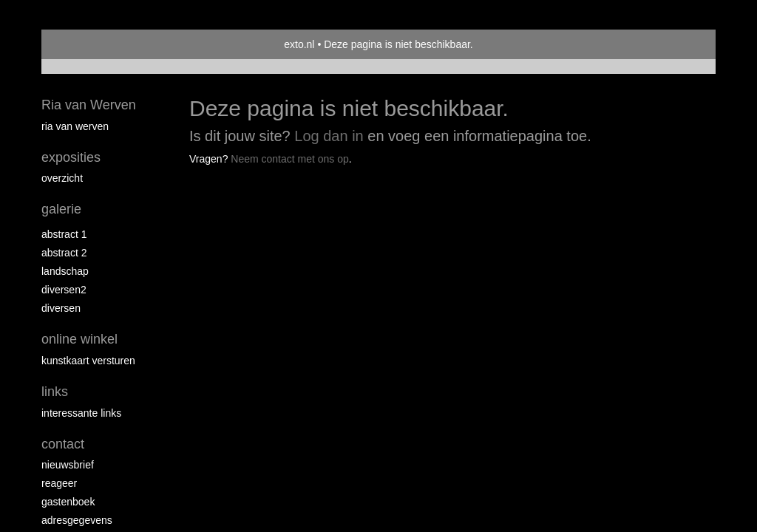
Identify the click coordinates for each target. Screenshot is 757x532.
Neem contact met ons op (290, 159)
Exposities (71, 157)
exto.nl (299, 44)
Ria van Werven (89, 105)
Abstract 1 (64, 234)
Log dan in (329, 136)
